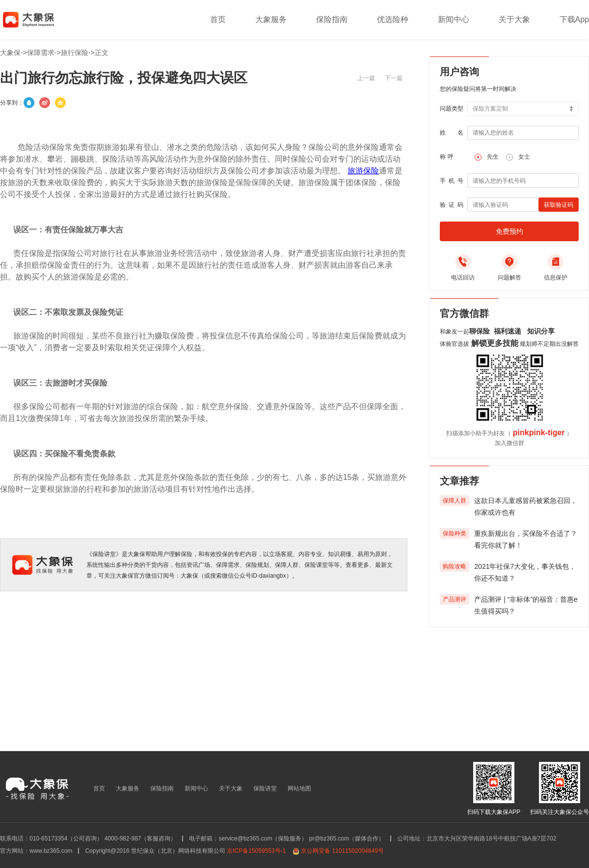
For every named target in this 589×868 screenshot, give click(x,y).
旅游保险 (363, 171)
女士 (524, 157)
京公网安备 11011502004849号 (342, 851)
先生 (493, 157)
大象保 (10, 53)
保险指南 (332, 19)
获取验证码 (559, 205)
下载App (574, 19)
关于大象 (514, 19)
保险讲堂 (265, 788)
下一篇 (394, 78)
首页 (218, 19)
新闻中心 (454, 19)
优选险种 (393, 19)
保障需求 (41, 53)
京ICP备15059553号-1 (256, 851)
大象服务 (271, 19)
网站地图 (299, 788)
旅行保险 (75, 53)
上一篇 (366, 78)
